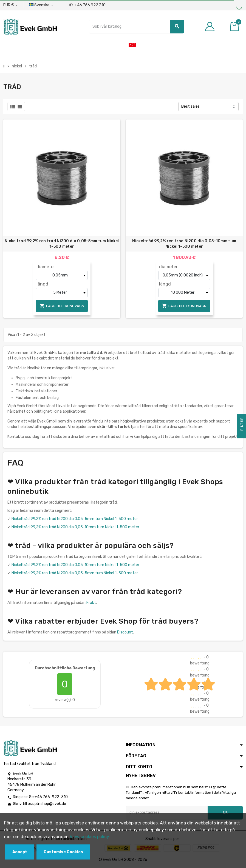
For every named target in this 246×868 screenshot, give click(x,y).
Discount (125, 632)
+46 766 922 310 (87, 5)
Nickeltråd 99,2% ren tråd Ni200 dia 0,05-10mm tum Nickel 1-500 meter (184, 244)
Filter (242, 428)
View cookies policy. (90, 837)
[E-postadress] (167, 813)
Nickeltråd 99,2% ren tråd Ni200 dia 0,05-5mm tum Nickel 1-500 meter (62, 244)
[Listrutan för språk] (42, 5)
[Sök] (136, 27)
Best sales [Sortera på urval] (190, 106)
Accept (20, 852)
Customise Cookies (63, 852)
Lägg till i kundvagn (62, 306)
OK (225, 813)
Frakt (91, 603)
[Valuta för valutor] (11, 5)
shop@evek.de (53, 804)
